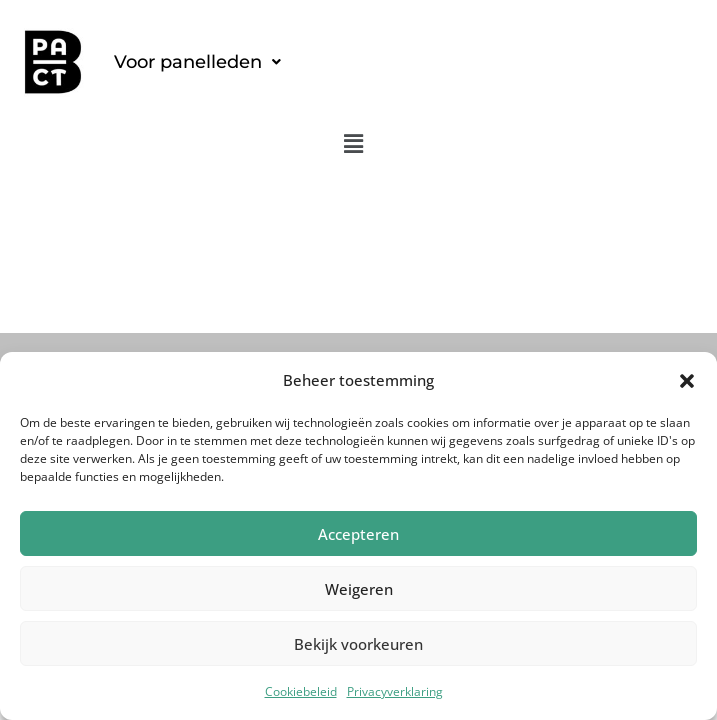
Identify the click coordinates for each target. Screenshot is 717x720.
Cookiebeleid (301, 691)
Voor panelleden (197, 62)
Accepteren (358, 534)
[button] (687, 381)
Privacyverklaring (395, 691)
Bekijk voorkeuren (358, 644)
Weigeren (359, 589)
